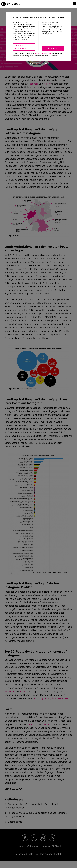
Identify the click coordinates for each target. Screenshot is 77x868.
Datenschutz (43, 63)
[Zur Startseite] (12, 4)
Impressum (34, 63)
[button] (74, 4)
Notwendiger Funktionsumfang (20, 47)
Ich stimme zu (53, 48)
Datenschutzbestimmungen (43, 54)
